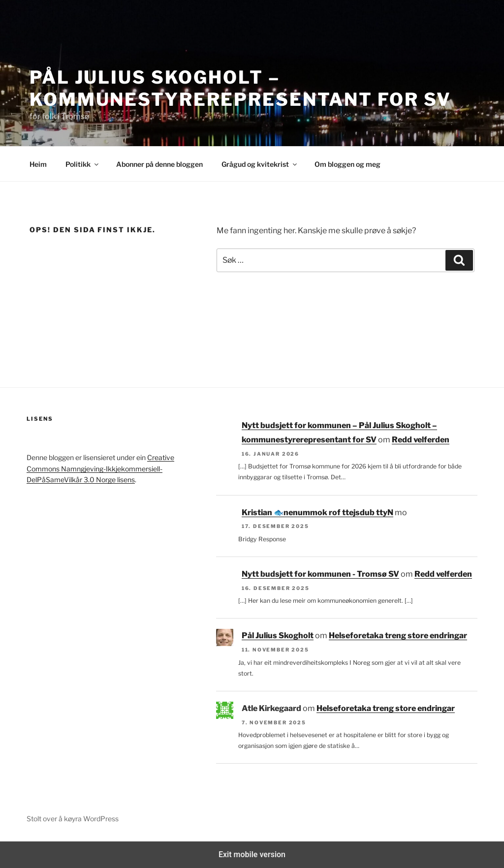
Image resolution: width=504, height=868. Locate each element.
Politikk (83, 164)
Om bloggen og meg (347, 164)
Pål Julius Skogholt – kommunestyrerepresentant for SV (240, 88)
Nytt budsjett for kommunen (338, 512)
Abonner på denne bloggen (159, 164)
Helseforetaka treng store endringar (398, 635)
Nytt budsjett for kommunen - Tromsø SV (320, 574)
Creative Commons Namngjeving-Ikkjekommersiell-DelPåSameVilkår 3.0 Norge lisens (100, 468)
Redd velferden (421, 440)
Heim (38, 164)
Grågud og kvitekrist (260, 164)
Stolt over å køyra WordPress (73, 819)
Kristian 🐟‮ (263, 512)
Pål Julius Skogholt (278, 635)
